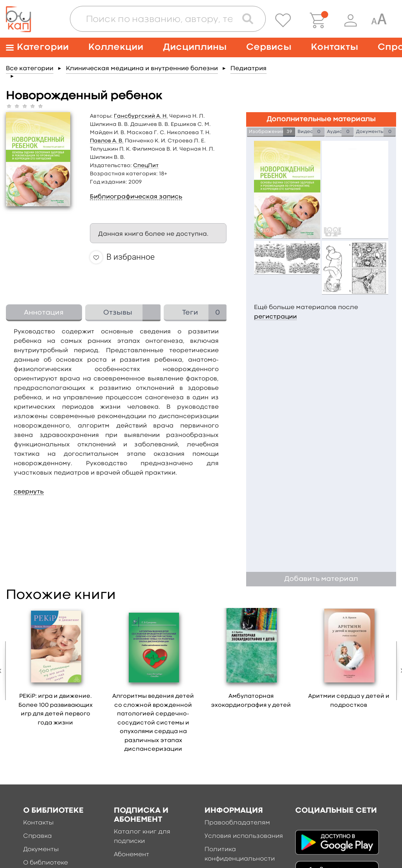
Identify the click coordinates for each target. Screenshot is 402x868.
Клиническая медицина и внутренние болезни (142, 69)
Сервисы (269, 47)
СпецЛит (146, 166)
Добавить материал (321, 579)
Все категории (30, 69)
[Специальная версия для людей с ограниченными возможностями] (379, 20)
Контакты (334, 47)
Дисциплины (195, 47)
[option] (56, 670)
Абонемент (132, 855)
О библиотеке (46, 863)
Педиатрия (249, 69)
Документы (41, 850)
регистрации (275, 317)
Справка (37, 836)
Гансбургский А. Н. (141, 116)
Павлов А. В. (107, 141)
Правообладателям (237, 823)
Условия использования (244, 836)
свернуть (29, 492)
